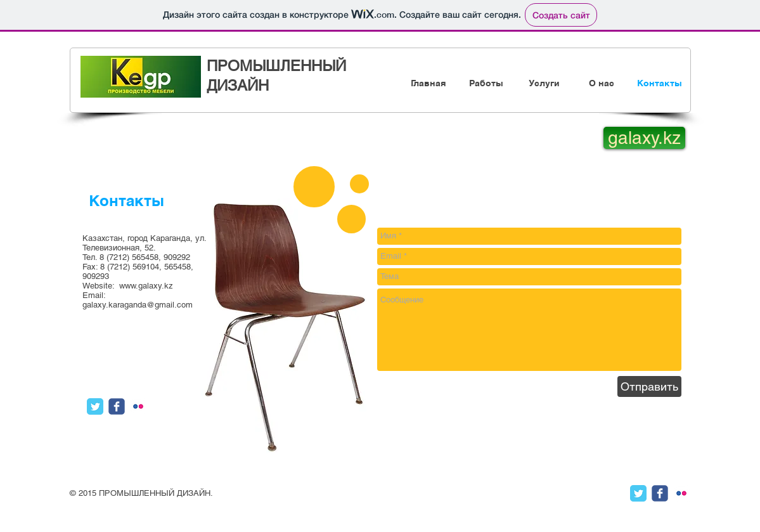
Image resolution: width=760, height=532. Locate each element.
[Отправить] (649, 386)
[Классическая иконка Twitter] (95, 406)
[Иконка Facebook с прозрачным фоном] (117, 406)
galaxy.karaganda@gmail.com (138, 305)
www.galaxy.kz (146, 286)
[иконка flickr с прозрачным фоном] (138, 406)
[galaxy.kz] (644, 138)
